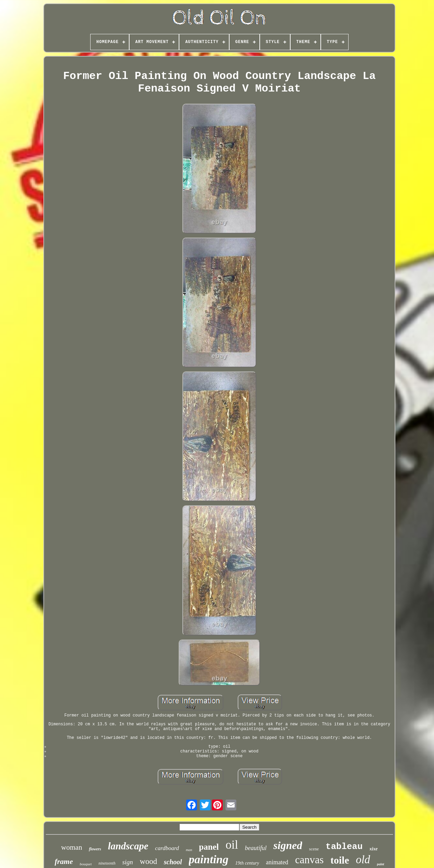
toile (340, 860)
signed (288, 845)
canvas (309, 860)
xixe (374, 849)
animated (277, 862)
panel (209, 847)
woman (72, 847)
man (189, 850)
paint (381, 864)
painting (209, 859)
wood (148, 861)
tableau (344, 847)
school (173, 862)
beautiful (256, 848)
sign (127, 862)
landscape (128, 846)
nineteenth (107, 863)
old (363, 860)
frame (64, 861)
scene (314, 849)
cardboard (167, 848)
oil (232, 845)
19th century (247, 863)
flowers (95, 849)
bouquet (86, 864)
